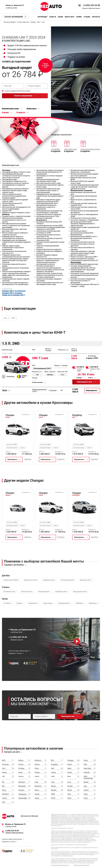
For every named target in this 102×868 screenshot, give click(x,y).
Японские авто (27, 592)
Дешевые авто (85, 580)
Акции (60, 17)
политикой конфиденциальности (40, 101)
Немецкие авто (44, 592)
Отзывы (87, 17)
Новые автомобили (11, 580)
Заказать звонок (17, 640)
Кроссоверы (48, 603)
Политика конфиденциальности (60, 865)
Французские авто (80, 592)
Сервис (79, 17)
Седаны (19, 603)
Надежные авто (49, 580)
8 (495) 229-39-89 (92, 5)
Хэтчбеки (7, 603)
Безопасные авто (30, 580)
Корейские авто (61, 592)
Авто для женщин (67, 580)
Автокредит (42, 17)
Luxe (5, 318)
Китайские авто (9, 592)
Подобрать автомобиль (14, 565)
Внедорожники (64, 603)
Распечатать (11, 377)
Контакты (96, 17)
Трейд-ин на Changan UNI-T (14, 295)
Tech (13, 318)
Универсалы (33, 603)
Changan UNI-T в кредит (12, 293)
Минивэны (93, 603)
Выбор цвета (32, 109)
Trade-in (52, 17)
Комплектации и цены (10, 109)
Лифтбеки (79, 603)
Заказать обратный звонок (91, 8)
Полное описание (37, 382)
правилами (6, 103)
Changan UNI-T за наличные (14, 291)
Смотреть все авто (12, 752)
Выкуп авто (70, 17)
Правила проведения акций (81, 865)
